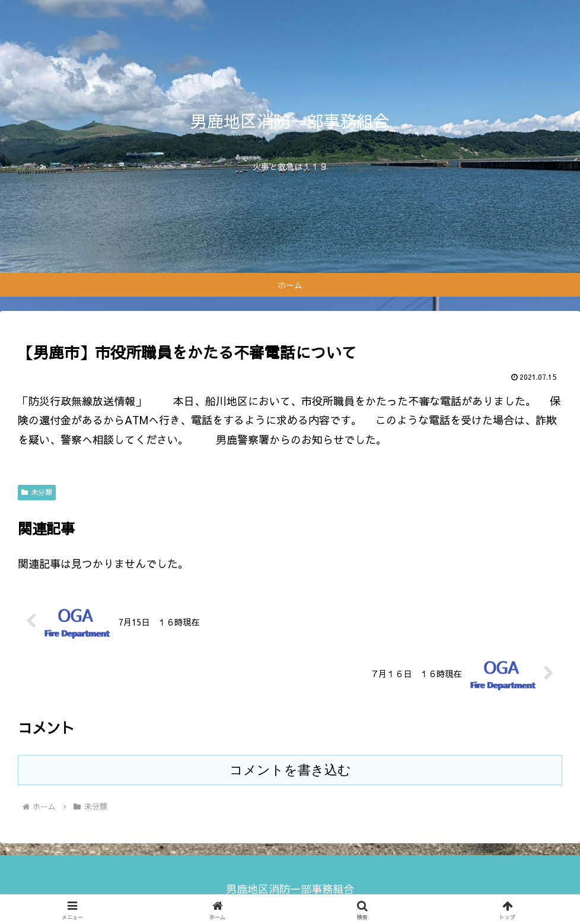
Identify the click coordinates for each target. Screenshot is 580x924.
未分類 (37, 492)
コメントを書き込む (290, 770)
